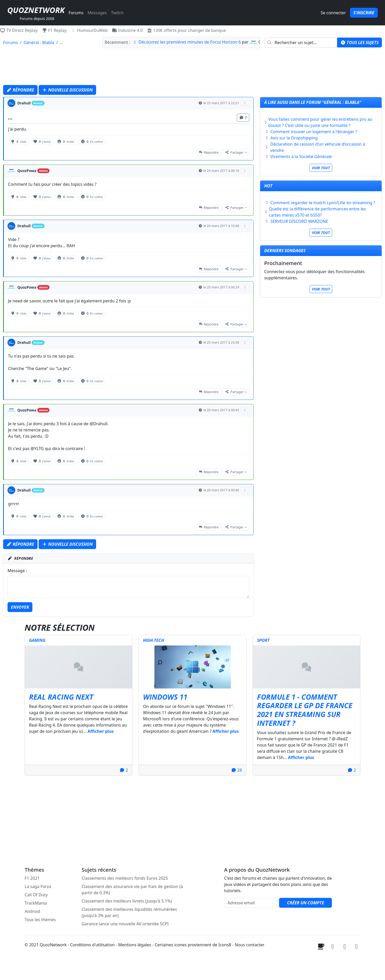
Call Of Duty (36, 895)
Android (32, 911)
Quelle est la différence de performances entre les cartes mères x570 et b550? (317, 212)
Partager (234, 152)
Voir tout (321, 168)
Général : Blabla (39, 42)
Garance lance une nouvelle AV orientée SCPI (125, 924)
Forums (76, 13)
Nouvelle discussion (67, 90)
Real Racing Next (61, 697)
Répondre (20, 90)
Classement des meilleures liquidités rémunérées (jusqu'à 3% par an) (129, 912)
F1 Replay (54, 30)
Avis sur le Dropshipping (294, 138)
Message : (17, 571)
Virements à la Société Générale (301, 157)
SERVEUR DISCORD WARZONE (299, 221)
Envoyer (20, 607)
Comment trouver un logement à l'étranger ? (314, 132)
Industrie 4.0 (127, 30)
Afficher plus (101, 731)
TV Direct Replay (19, 30)
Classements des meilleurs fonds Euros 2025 (125, 878)
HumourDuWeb (89, 30)
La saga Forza (38, 886)
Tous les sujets (359, 42)
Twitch (117, 13)
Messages (97, 13)
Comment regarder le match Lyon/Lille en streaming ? (323, 203)
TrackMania (36, 903)
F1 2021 (32, 878)
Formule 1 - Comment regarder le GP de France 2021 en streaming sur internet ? (305, 710)
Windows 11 (165, 697)
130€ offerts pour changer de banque (187, 30)
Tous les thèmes (40, 920)
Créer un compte (306, 903)
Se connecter (333, 13)
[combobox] (301, 42)
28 (237, 770)
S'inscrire (364, 13)
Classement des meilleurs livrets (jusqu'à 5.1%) (127, 901)
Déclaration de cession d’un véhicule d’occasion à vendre (318, 147)
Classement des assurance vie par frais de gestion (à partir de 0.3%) (132, 890)
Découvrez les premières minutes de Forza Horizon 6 (190, 42)
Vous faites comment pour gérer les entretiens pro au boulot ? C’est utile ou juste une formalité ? (320, 122)
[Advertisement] (192, 68)
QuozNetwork (36, 10)
